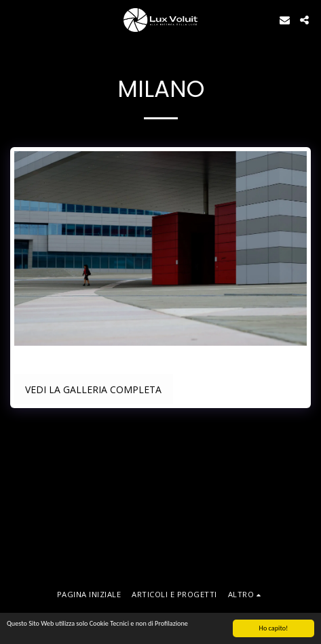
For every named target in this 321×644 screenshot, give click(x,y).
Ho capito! (274, 629)
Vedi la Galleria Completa (93, 389)
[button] (15, 19)
